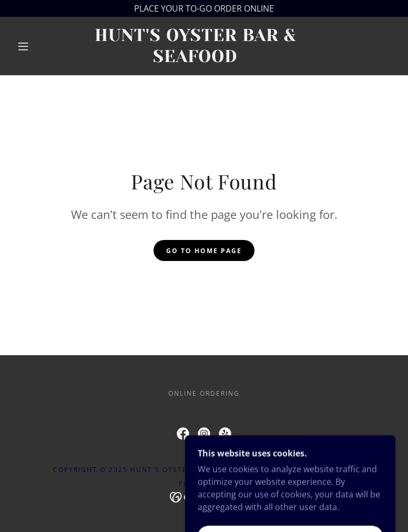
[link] (195, 59)
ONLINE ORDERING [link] (204, 393)
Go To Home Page (204, 251)
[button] (23, 46)
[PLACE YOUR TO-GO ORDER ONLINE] (204, 8)
